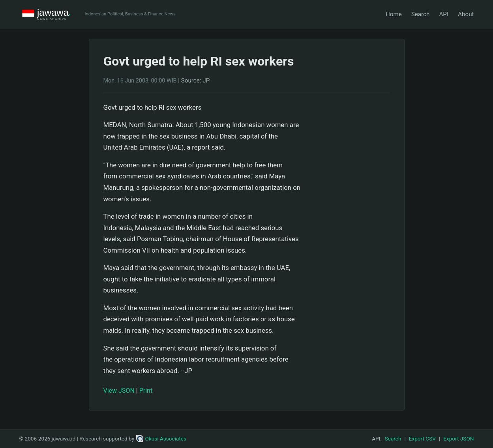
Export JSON (458, 439)
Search (421, 14)
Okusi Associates (161, 439)
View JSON (119, 391)
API (444, 14)
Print (146, 391)
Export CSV (422, 439)
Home (394, 14)
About (466, 14)
